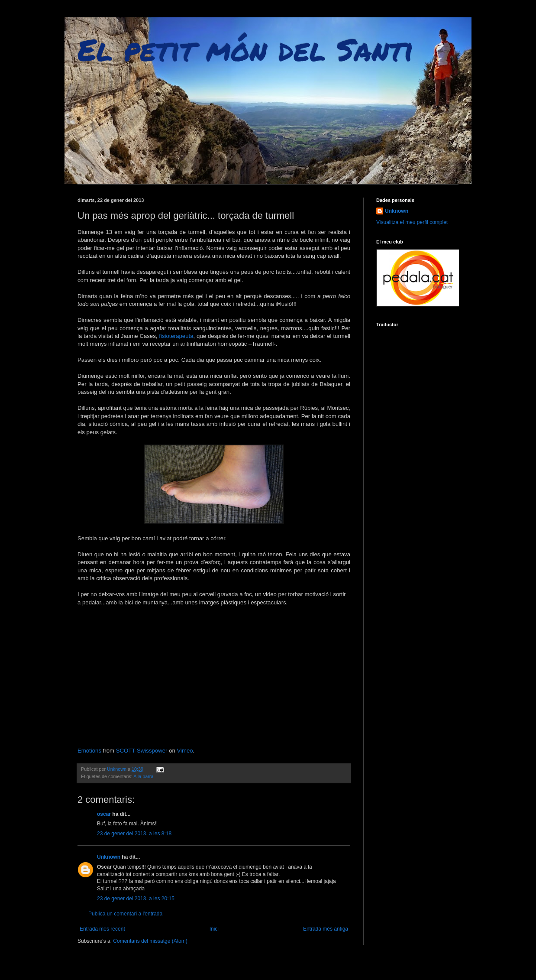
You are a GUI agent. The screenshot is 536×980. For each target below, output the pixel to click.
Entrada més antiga (326, 929)
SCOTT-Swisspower (142, 751)
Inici (214, 929)
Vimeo (185, 751)
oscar (104, 814)
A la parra (143, 776)
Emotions (89, 751)
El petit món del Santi (245, 49)
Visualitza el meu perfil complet (412, 222)
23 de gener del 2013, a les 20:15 (136, 899)
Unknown (109, 857)
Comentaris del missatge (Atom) (150, 941)
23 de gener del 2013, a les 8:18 (134, 834)
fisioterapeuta (176, 336)
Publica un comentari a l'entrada (125, 914)
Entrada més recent (102, 929)
